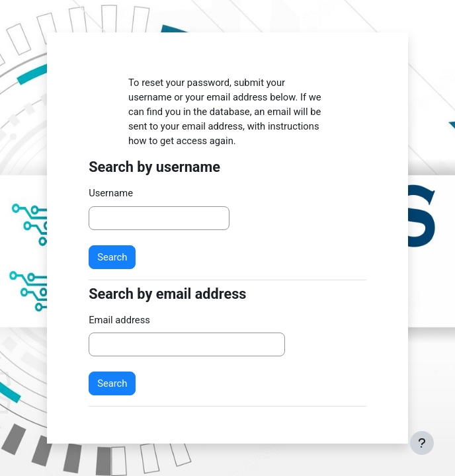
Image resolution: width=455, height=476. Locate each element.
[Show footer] (422, 443)
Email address (119, 320)
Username (111, 193)
